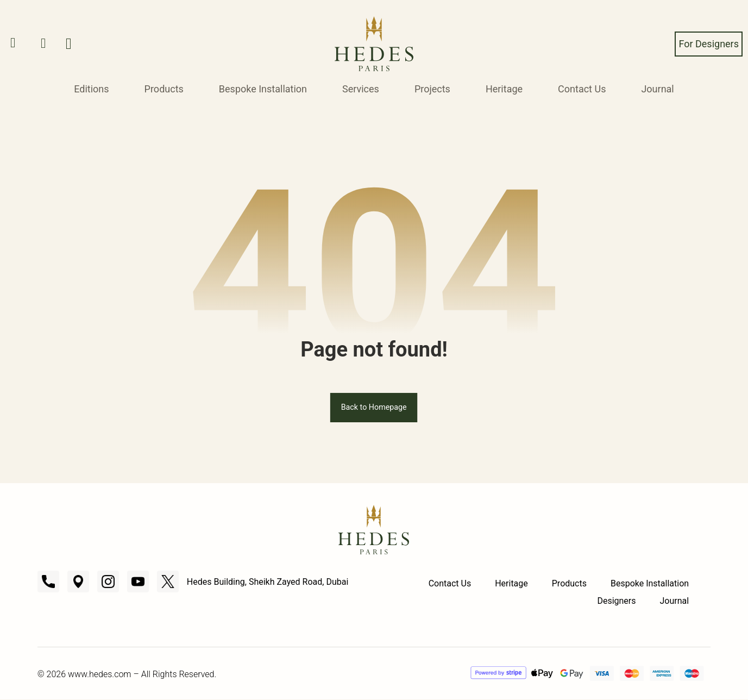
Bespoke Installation (263, 89)
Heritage (504, 89)
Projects (432, 89)
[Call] (48, 582)
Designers (616, 601)
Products (164, 89)
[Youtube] (138, 582)
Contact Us (582, 89)
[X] (168, 582)
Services (361, 89)
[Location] (78, 582)
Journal (657, 89)
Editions (91, 89)
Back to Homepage (374, 407)
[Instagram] (108, 582)
